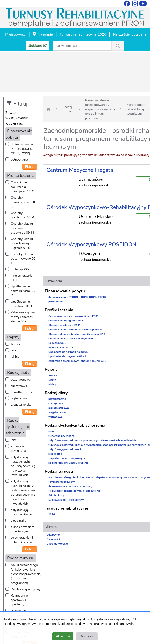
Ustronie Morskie (57, 544)
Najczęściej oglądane (130, 34)
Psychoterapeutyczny (26, 589)
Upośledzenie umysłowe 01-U (22, 304)
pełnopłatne (19, 160)
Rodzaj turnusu (68, 109)
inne (14, 440)
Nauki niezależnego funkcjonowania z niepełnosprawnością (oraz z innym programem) (26, 574)
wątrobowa (19, 398)
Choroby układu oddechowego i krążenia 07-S (22, 243)
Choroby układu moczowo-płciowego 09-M (22, 228)
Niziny (15, 357)
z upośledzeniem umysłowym (22, 529)
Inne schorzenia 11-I (22, 278)
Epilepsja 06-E (21, 269)
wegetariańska (21, 405)
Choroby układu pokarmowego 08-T (24, 259)
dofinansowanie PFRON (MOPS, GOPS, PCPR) (22, 149)
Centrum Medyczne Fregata (80, 170)
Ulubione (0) (37, 46)
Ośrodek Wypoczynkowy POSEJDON (91, 244)
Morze (15, 350)
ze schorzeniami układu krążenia (22, 540)
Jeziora (15, 344)
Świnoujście (54, 539)
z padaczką (18, 521)
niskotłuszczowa (22, 392)
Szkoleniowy (56, 495)
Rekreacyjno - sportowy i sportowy (20, 600)
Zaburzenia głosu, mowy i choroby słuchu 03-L (23, 317)
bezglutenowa (21, 380)
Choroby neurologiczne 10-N (24, 202)
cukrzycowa (19, 386)
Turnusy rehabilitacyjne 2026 (83, 34)
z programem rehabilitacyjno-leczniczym (138, 109)
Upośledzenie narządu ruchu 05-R (24, 291)
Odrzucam (87, 636)
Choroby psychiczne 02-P (22, 215)
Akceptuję (63, 636)
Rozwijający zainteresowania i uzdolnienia (74, 491)
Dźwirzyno (53, 535)
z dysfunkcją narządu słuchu (21, 512)
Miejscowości (16, 34)
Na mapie (43, 35)
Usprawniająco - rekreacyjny (66, 500)
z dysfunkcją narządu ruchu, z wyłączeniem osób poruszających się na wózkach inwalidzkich (24, 492)
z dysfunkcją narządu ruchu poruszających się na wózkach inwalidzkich (23, 466)
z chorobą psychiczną (18, 449)
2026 (52, 514)
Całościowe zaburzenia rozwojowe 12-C (22, 187)
